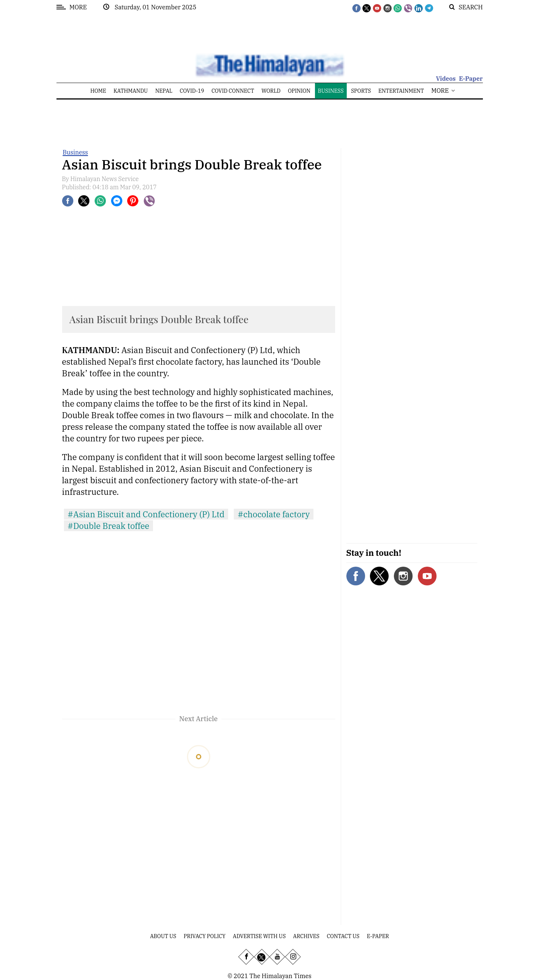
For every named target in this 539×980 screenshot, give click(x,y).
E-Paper (471, 79)
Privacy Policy (205, 936)
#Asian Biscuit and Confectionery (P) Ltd (146, 514)
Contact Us (343, 936)
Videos (446, 79)
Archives (306, 936)
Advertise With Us (259, 936)
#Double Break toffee (109, 526)
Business (76, 152)
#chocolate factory (274, 514)
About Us (163, 936)
